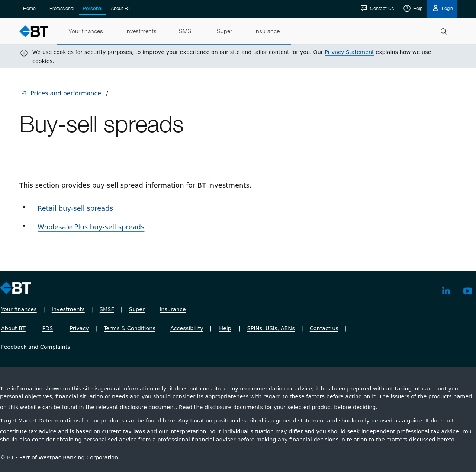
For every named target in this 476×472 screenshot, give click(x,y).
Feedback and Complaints (36, 347)
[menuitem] (86, 31)
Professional (62, 8)
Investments (68, 309)
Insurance (173, 309)
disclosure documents (234, 407)
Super (137, 309)
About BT (121, 8)
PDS (47, 328)
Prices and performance (66, 93)
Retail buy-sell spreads (75, 208)
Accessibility (187, 328)
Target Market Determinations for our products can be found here (87, 421)
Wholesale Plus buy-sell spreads (91, 227)
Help (417, 8)
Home (29, 8)
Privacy (79, 328)
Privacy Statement (349, 52)
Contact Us (381, 8)
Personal (92, 8)
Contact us (324, 328)
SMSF (107, 309)
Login (447, 8)
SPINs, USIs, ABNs (271, 328)
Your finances (19, 309)
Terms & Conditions (130, 328)
